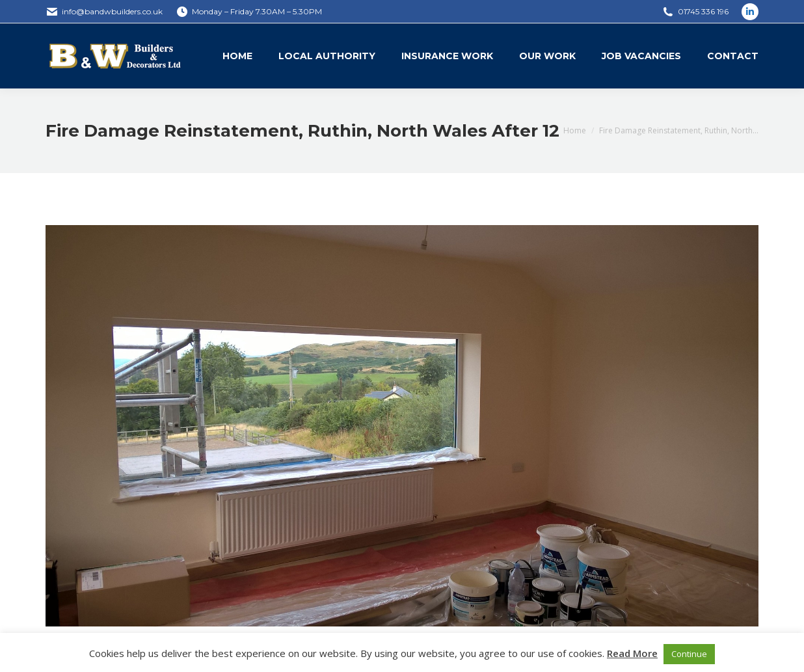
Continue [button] (689, 654)
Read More (632, 653)
